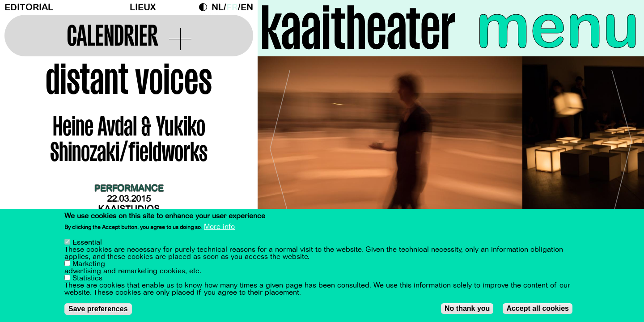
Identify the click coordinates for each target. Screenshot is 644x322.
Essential (87, 242)
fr (232, 7)
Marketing (89, 264)
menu (558, 27)
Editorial (29, 7)
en (247, 7)
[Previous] (280, 145)
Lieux (143, 7)
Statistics (87, 278)
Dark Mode (205, 7)
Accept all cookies (538, 308)
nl (218, 7)
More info (219, 227)
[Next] (622, 145)
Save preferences (98, 309)
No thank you (467, 308)
